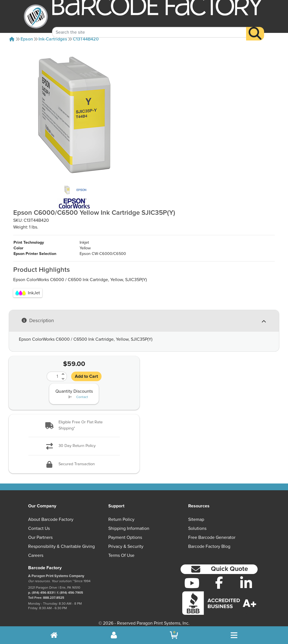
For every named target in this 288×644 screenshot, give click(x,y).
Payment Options (125, 532)
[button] (74, 420)
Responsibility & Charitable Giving (61, 541)
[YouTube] (192, 577)
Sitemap (196, 514)
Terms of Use (121, 550)
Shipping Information (129, 523)
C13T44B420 (86, 39)
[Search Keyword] (149, 26)
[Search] (255, 27)
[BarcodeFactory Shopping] (174, 635)
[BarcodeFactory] (36, 16)
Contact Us (39, 523)
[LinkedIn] (246, 577)
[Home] (12, 39)
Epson (27, 39)
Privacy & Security (126, 541)
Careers (36, 550)
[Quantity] (53, 371)
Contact (82, 392)
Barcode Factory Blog (209, 541)
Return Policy (121, 514)
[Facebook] (219, 577)
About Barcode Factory (51, 514)
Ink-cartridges (53, 39)
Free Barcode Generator (212, 532)
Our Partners (40, 532)
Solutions (197, 523)
